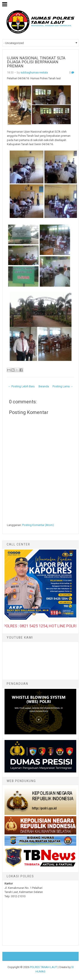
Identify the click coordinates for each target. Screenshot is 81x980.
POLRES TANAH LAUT (44, 967)
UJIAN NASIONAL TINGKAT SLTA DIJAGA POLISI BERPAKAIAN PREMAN (36, 62)
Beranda (44, 386)
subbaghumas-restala (34, 72)
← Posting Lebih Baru (21, 386)
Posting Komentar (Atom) (38, 525)
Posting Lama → (63, 386)
